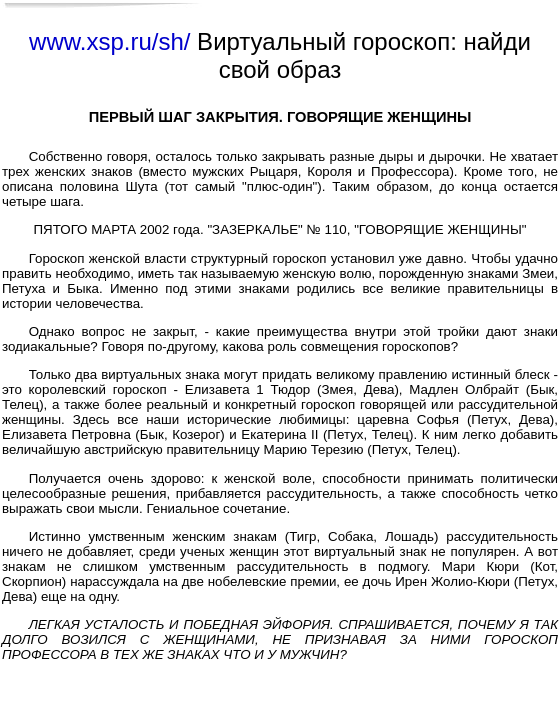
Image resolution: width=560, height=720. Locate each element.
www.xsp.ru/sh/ (109, 41)
